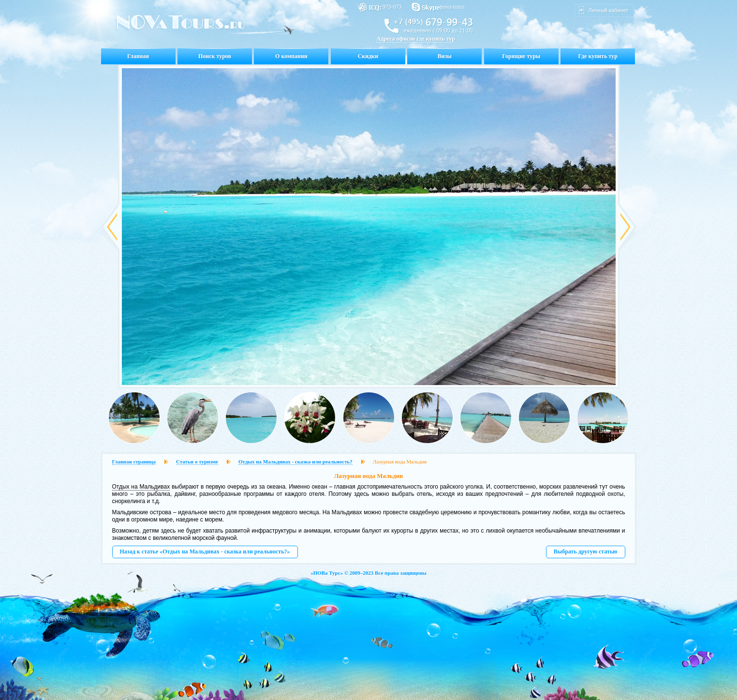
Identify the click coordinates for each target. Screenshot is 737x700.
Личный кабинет (609, 10)
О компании (291, 56)
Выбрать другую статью (586, 551)
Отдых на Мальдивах (141, 487)
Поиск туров (215, 56)
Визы (445, 56)
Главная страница (134, 462)
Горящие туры (521, 56)
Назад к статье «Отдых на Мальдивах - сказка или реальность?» (205, 551)
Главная (138, 56)
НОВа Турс (327, 573)
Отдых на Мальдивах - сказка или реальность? (295, 462)
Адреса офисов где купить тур (416, 39)
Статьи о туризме (197, 462)
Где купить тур (598, 56)
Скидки (368, 56)
